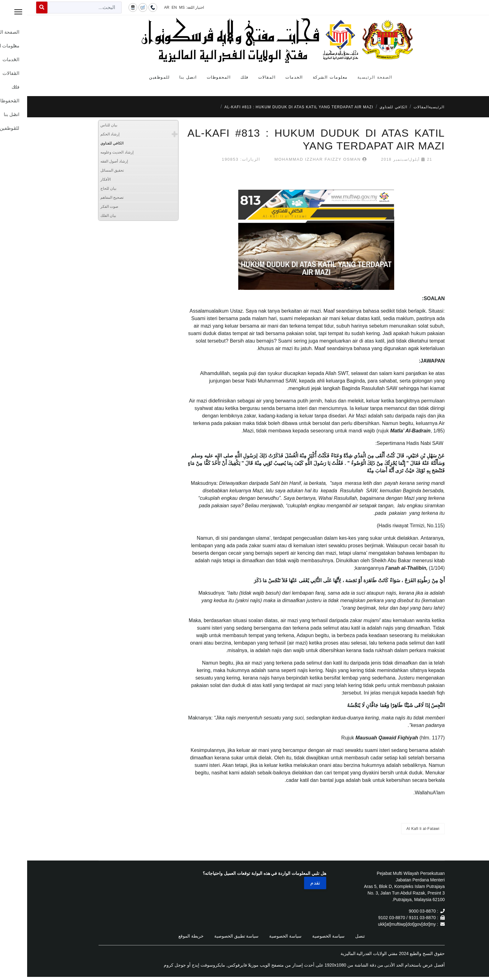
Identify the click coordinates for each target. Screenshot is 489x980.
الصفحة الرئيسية (348, 77)
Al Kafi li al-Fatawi (396, 829)
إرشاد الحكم (83, 134)
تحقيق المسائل (85, 170)
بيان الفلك (81, 216)
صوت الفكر (82, 207)
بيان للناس (82, 125)
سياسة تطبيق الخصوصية (209, 936)
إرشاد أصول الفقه (87, 161)
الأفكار (78, 179)
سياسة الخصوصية (301, 936)
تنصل (333, 936)
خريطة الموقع (164, 936)
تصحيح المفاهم (85, 197)
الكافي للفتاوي (85, 143)
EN (147, 7)
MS (155, 7)
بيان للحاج (81, 188)
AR (140, 7)
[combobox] (57, 7)
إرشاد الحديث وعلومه (90, 152)
